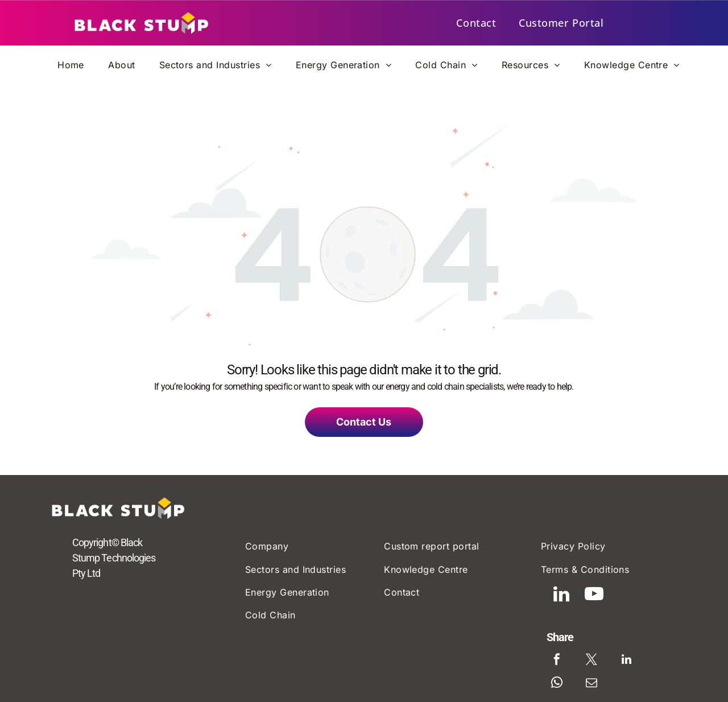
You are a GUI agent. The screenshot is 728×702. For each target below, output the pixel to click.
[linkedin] (578, 604)
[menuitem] (476, 23)
